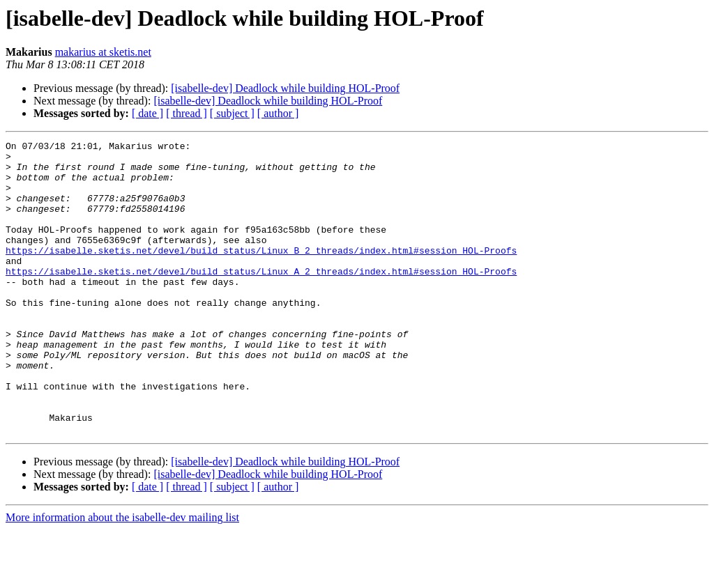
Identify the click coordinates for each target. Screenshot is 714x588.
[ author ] (278, 113)
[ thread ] (187, 113)
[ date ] (147, 113)
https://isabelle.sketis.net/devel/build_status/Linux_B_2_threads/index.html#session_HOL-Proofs (261, 273)
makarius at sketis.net (103, 52)
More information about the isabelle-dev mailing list (122, 576)
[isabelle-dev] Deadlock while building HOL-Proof (285, 88)
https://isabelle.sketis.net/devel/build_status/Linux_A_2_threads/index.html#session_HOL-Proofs (261, 298)
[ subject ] (232, 113)
